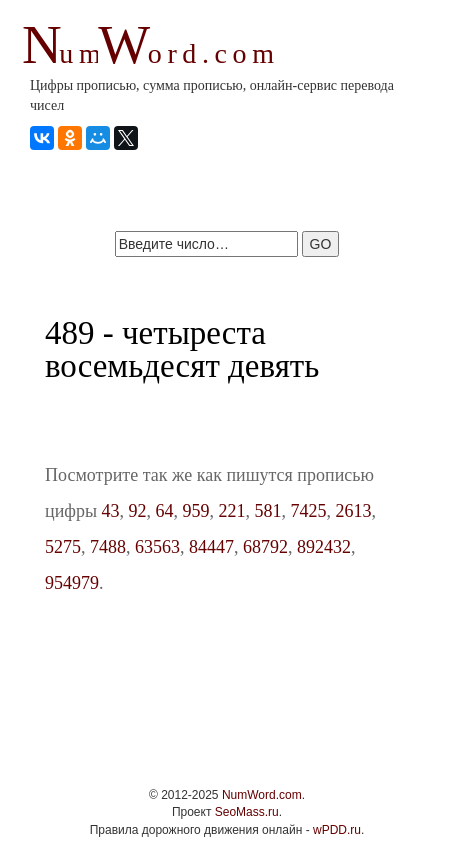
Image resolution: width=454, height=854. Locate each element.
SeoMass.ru (247, 812)
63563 (157, 547)
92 (138, 511)
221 (232, 511)
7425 (309, 511)
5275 (63, 547)
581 (268, 511)
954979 (72, 583)
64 (165, 511)
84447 (211, 547)
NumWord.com (262, 795)
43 (111, 511)
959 (196, 511)
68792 (265, 547)
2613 (354, 511)
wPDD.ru (337, 830)
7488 (108, 547)
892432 (324, 547)
